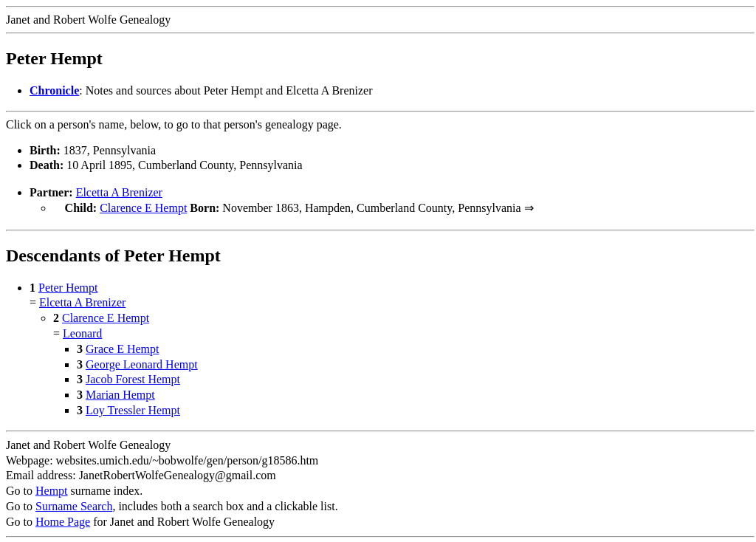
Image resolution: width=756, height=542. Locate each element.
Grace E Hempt (123, 347)
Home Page (63, 520)
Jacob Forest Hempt (133, 378)
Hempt (52, 489)
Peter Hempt (68, 286)
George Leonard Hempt (142, 363)
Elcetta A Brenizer (119, 192)
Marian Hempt (120, 393)
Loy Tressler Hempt (133, 409)
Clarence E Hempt (143, 208)
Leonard (82, 332)
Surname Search (74, 505)
